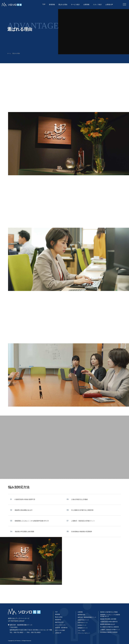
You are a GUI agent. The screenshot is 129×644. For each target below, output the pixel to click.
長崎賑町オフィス (83, 628)
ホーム (9, 53)
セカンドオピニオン (61, 625)
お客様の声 (58, 633)
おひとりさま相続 (60, 630)
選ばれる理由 (59, 617)
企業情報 (80, 612)
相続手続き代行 (59, 622)
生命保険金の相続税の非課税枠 (109, 632)
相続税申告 (58, 620)
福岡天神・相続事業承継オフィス (87, 617)
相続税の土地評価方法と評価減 (109, 612)
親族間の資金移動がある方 (108, 624)
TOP (56, 612)
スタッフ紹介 (81, 630)
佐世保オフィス (82, 625)
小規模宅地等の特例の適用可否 (109, 622)
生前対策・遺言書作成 (61, 628)
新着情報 (58, 614)
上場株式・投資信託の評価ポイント (110, 630)
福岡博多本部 (81, 615)
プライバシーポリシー (84, 633)
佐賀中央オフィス (83, 623)
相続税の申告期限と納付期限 (108, 619)
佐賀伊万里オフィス (83, 620)
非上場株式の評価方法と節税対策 (109, 627)
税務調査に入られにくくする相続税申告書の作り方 (110, 615)
